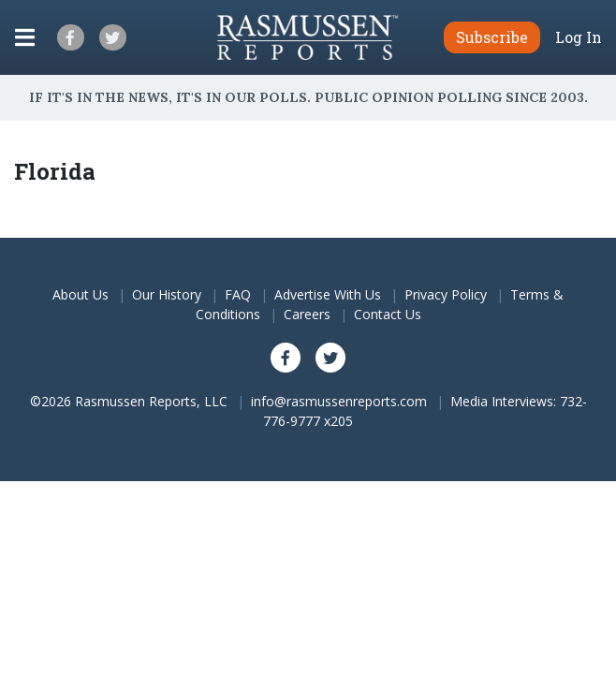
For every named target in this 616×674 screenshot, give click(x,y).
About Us (81, 294)
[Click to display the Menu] (25, 37)
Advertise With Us (328, 294)
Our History (167, 294)
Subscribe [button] (492, 37)
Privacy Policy (446, 294)
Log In (579, 37)
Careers (307, 314)
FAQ (238, 294)
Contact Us (388, 314)
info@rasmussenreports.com (339, 401)
